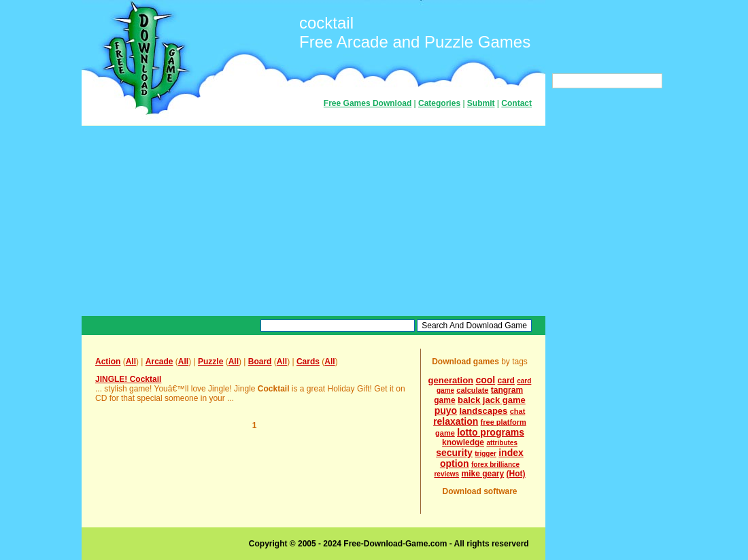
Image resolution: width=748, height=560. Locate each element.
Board (260, 362)
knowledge (463, 442)
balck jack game (492, 400)
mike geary (483, 474)
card (506, 381)
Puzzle (210, 362)
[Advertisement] (313, 221)
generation (451, 380)
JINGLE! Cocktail (128, 379)
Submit (481, 103)
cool (485, 380)
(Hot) (516, 474)
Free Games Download (368, 103)
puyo (446, 410)
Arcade (159, 362)
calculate (472, 390)
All (131, 362)
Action (108, 362)
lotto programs (491, 432)
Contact (516, 103)
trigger (486, 454)
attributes (502, 443)
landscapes (484, 411)
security (454, 453)
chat (518, 411)
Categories (439, 103)
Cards (308, 362)
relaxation (456, 421)
